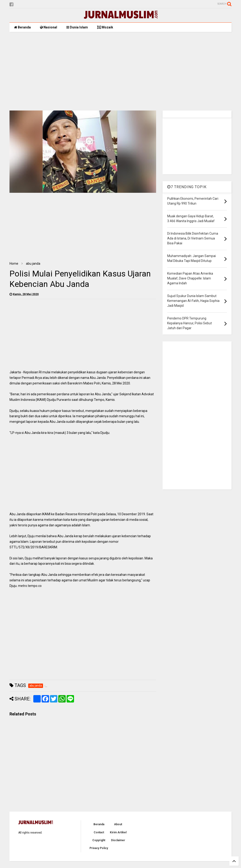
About (118, 824)
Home (14, 264)
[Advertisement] (120, 71)
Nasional (49, 27)
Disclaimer (118, 840)
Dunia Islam (77, 27)
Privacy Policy (99, 848)
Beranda (22, 27)
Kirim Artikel (118, 832)
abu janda (33, 264)
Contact (99, 832)
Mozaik (105, 27)
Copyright (99, 840)
